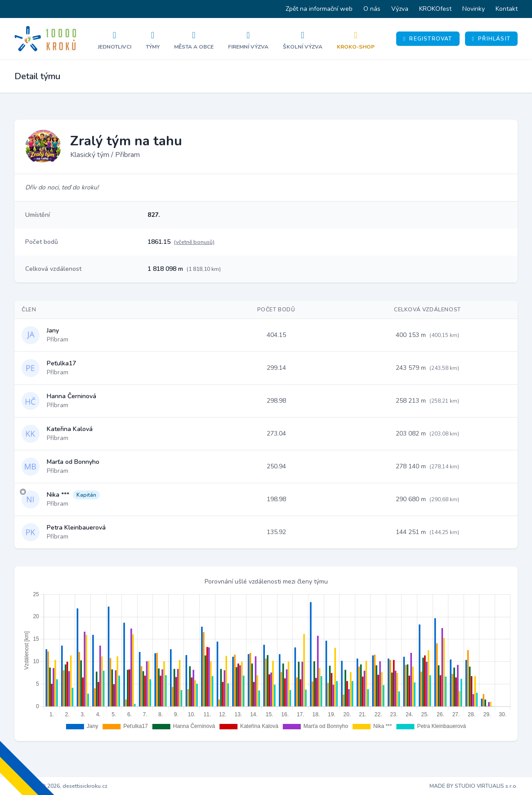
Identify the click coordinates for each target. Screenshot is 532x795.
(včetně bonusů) (194, 242)
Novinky (474, 9)
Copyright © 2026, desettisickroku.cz (61, 786)
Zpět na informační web (319, 9)
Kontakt (507, 9)
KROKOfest (435, 9)
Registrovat (428, 39)
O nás (372, 9)
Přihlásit (491, 39)
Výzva (400, 9)
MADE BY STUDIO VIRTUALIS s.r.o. (474, 786)
